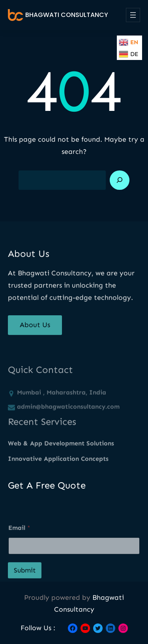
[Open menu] (133, 15)
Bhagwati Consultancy (67, 15)
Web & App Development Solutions (61, 448)
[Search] (120, 180)
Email (19, 540)
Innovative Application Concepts (58, 464)
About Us (35, 329)
